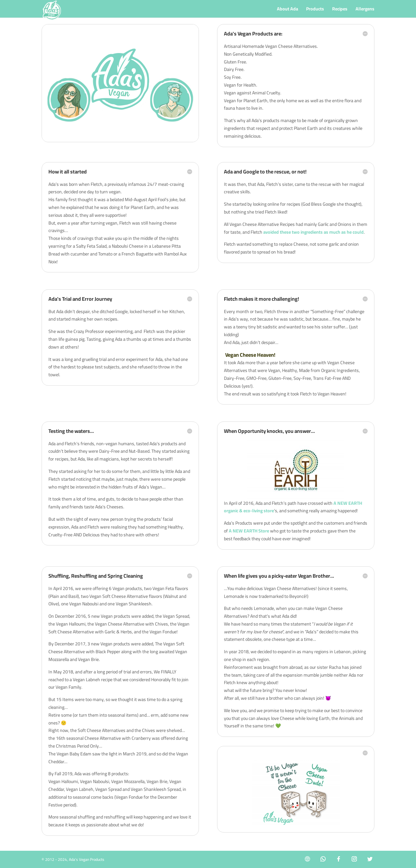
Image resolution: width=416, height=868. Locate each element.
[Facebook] (339, 859)
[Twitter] (370, 859)
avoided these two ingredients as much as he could (313, 232)
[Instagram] (354, 859)
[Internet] (307, 859)
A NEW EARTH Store (249, 531)
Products (315, 10)
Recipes (340, 10)
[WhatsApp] (323, 859)
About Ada (287, 10)
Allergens (365, 10)
